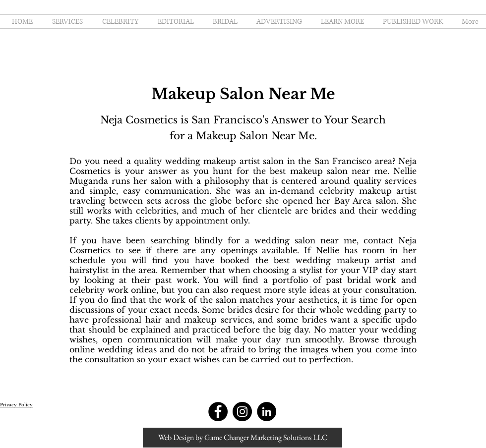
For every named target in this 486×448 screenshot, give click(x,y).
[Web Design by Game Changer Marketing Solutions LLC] (243, 438)
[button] (340, 22)
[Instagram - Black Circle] (242, 412)
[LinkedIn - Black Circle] (267, 412)
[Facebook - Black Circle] (218, 412)
